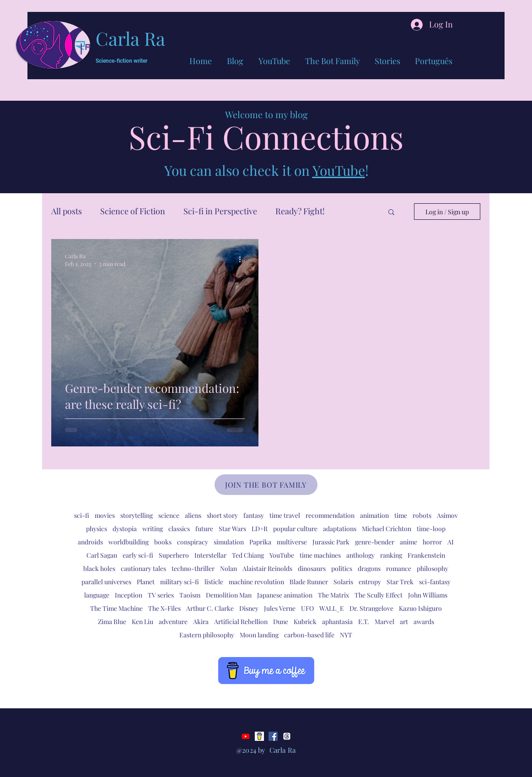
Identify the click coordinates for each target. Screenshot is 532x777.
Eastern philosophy (207, 635)
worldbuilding (129, 542)
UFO (307, 608)
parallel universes (106, 582)
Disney (249, 608)
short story (222, 515)
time (401, 515)
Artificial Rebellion (241, 622)
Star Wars (232, 529)
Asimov (447, 515)
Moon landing (259, 635)
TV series (161, 595)
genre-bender (375, 542)
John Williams (428, 595)
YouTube (339, 170)
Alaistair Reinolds (267, 568)
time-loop (431, 529)
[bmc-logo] (259, 736)
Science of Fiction (133, 211)
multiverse (292, 542)
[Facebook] (273, 736)
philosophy (433, 568)
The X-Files (164, 608)
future (204, 529)
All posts (67, 211)
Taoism (190, 595)
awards (424, 622)
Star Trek (400, 582)
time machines (320, 555)
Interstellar (210, 555)
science (169, 515)
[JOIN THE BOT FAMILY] (266, 485)
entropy (370, 582)
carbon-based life (309, 635)
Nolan (228, 568)
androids (90, 542)
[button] (391, 213)
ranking (391, 555)
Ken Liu (142, 622)
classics (179, 529)
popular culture (295, 529)
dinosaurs (312, 568)
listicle (214, 582)
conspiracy (193, 542)
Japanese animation (285, 595)
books (163, 542)
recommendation (330, 515)
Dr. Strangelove (371, 608)
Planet (146, 582)
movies (105, 515)
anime (408, 542)
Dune (281, 622)
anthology (360, 555)
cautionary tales (143, 568)
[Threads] (287, 736)
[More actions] (243, 260)
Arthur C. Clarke (210, 608)
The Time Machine (116, 608)
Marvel (384, 622)
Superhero (174, 555)
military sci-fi (180, 582)
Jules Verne (280, 608)
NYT (346, 635)
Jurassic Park (331, 542)
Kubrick (305, 622)
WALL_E (332, 608)
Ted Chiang (248, 555)
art (404, 622)
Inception (129, 595)
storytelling (137, 515)
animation (374, 515)
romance (399, 568)
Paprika (260, 542)
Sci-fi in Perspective (220, 211)
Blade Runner (309, 582)
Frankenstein (426, 555)
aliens (193, 515)
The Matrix (333, 595)
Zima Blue (112, 622)
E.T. (364, 622)
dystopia (125, 529)
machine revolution (256, 582)
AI (451, 542)
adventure (173, 622)
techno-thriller (193, 568)
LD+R (260, 529)
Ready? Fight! (300, 211)
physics (97, 529)
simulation (229, 542)
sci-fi (82, 515)
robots (422, 515)
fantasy (254, 515)
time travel (285, 515)
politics (342, 568)
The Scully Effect (379, 595)
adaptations (340, 529)
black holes (99, 568)
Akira (201, 622)
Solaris (343, 582)
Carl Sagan (102, 555)
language (97, 595)
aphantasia (337, 622)
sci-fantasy (435, 582)
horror (432, 542)
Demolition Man (229, 595)
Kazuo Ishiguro (420, 608)
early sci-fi (138, 555)
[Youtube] (246, 736)
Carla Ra (130, 38)
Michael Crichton (387, 529)
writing (153, 529)
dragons (369, 568)
